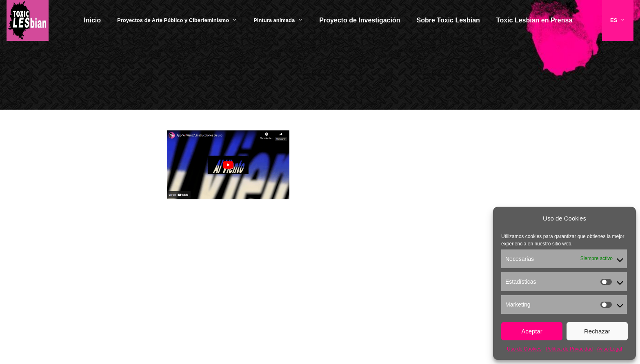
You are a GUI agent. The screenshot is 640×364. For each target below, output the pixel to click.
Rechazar (597, 331)
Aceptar (532, 331)
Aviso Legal (609, 349)
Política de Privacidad (569, 349)
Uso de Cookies (524, 349)
